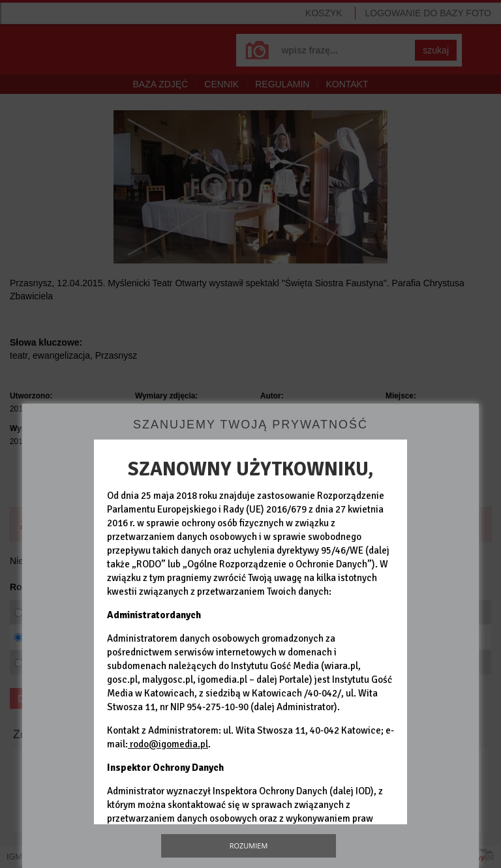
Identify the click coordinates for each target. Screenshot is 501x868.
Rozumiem (249, 846)
